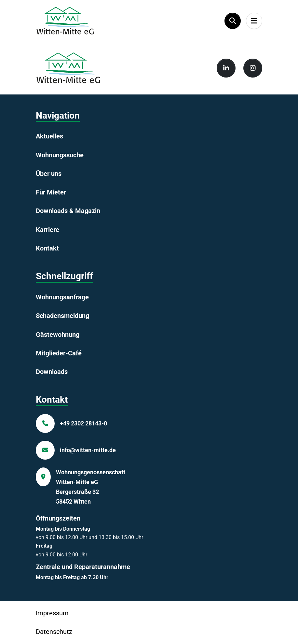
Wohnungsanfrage (62, 297)
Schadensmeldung (62, 316)
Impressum (52, 613)
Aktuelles (49, 136)
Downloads (52, 372)
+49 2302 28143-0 (83, 423)
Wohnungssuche (60, 155)
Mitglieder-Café (59, 353)
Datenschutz (54, 632)
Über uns (49, 174)
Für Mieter (51, 192)
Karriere (47, 230)
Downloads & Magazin (68, 211)
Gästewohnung (58, 335)
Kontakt (47, 248)
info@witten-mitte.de (88, 450)
